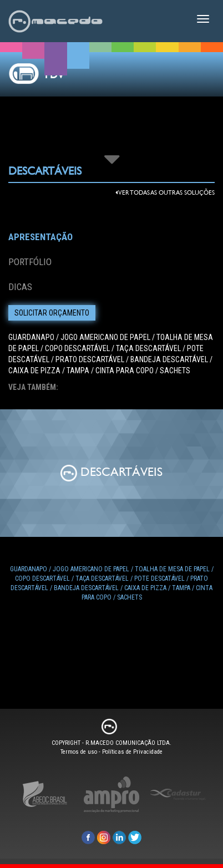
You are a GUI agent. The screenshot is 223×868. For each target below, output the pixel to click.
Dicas (20, 287)
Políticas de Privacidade (132, 752)
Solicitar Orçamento (52, 313)
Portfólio (30, 262)
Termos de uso (79, 752)
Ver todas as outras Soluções (165, 193)
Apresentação (40, 237)
